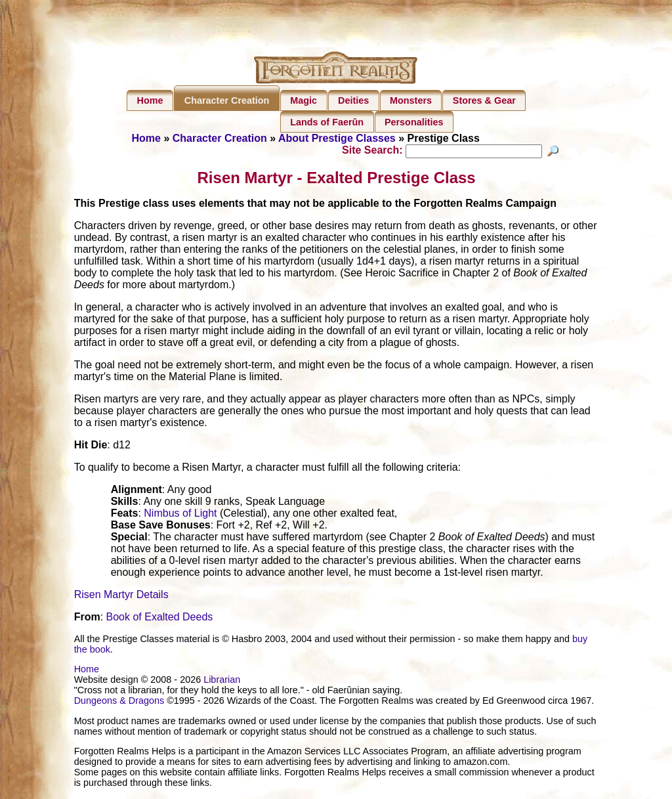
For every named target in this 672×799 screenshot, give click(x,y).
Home (150, 100)
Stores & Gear (484, 100)
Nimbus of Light (180, 515)
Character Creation (227, 100)
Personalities (414, 122)
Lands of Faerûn (327, 122)
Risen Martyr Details (121, 596)
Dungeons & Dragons (119, 702)
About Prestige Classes (337, 138)
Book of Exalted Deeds (160, 619)
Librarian (222, 681)
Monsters (411, 100)
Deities (353, 100)
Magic (304, 100)
